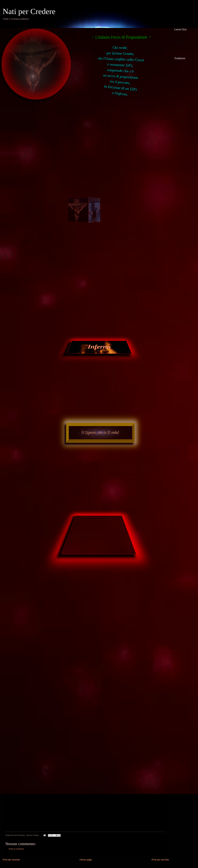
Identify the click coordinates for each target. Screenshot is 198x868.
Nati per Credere (29, 11)
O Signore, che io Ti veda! (101, 433)
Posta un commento (16, 849)
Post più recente (11, 860)
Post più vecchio (160, 860)
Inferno (99, 347)
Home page (86, 860)
